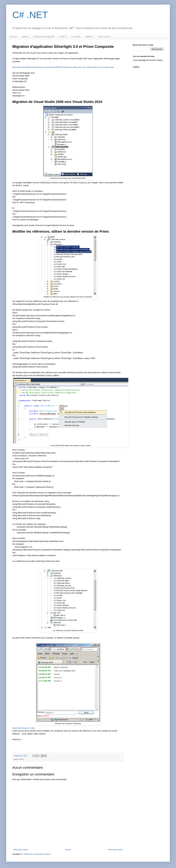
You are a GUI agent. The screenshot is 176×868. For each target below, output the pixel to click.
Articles (25, 37)
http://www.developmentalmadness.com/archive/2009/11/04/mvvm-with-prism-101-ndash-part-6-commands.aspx (63, 67)
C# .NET (30, 15)
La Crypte (76, 37)
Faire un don (104, 37)
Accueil (13, 37)
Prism (22, 759)
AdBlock (89, 37)
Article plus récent (20, 850)
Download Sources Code (24, 728)
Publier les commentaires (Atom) (37, 854)
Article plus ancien (115, 850)
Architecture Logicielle (44, 37)
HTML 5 (63, 37)
